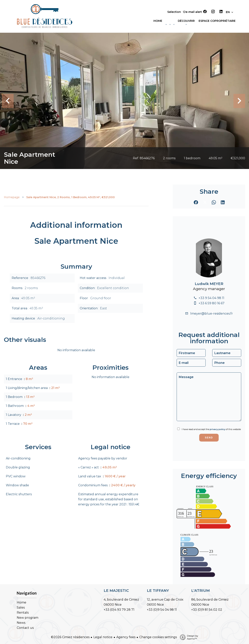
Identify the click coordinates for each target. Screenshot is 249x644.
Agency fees (126, 637)
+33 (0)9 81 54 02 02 (207, 610)
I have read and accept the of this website (211, 429)
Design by (188, 637)
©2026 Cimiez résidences (70, 637)
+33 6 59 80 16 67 (212, 303)
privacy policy (217, 429)
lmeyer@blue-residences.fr (212, 314)
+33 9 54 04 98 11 (211, 298)
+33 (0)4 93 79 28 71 (119, 610)
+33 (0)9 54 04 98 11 (162, 610)
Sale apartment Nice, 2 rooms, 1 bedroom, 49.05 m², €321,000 (71, 197)
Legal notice (103, 637)
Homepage (12, 197)
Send (209, 438)
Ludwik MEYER (209, 284)
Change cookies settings (158, 637)
